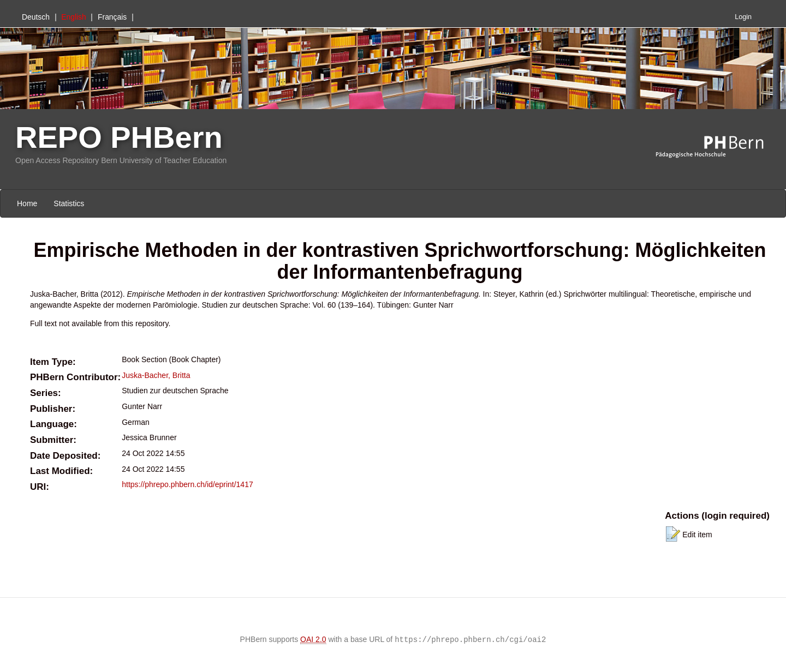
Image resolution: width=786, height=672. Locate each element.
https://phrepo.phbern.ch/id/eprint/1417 (187, 484)
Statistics (69, 203)
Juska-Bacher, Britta (156, 375)
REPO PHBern (119, 137)
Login (743, 17)
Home (27, 203)
